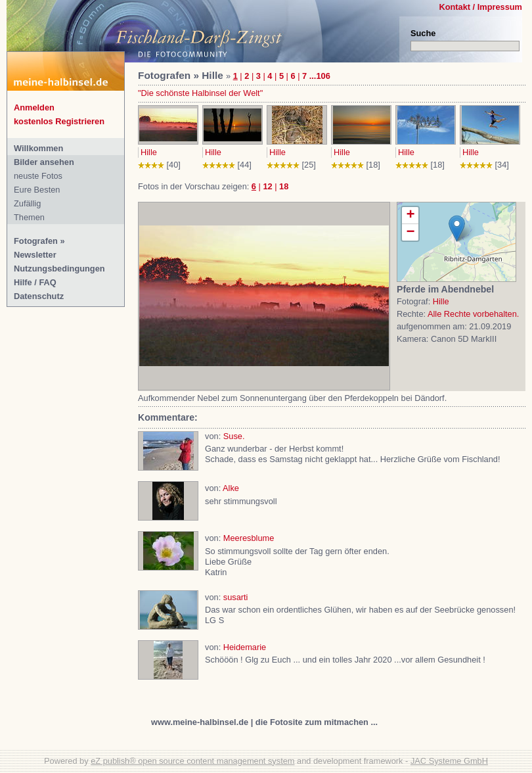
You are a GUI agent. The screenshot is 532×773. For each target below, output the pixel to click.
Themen (29, 217)
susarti (236, 597)
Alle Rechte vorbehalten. (473, 314)
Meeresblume (249, 538)
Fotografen (36, 241)
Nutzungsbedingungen (59, 269)
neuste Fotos (38, 176)
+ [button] (410, 216)
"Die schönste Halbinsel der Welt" (200, 93)
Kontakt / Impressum (480, 7)
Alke (231, 488)
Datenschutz (39, 296)
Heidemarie (245, 647)
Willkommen (38, 148)
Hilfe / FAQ (35, 282)
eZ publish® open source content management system (192, 761)
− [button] (410, 232)
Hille (149, 152)
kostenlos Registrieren (59, 121)
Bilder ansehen (44, 162)
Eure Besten (37, 190)
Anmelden (34, 107)
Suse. (234, 436)
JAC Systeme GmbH (449, 761)
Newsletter (35, 255)
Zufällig (27, 203)
